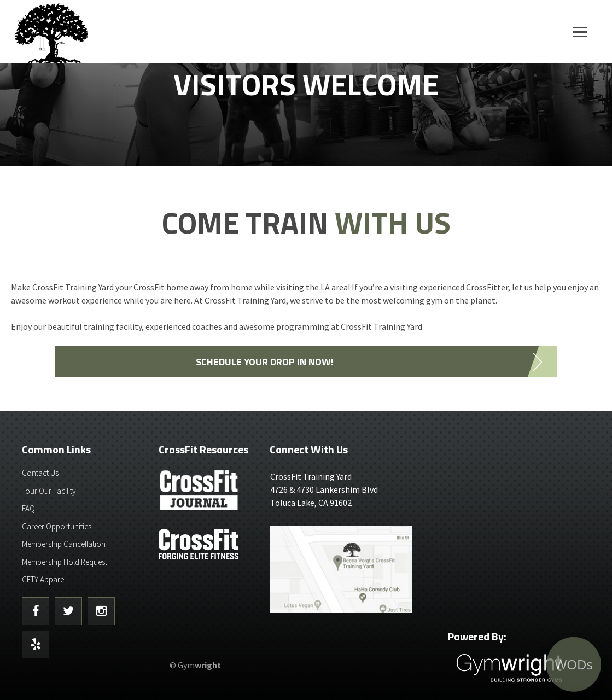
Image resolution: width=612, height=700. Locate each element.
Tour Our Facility (49, 491)
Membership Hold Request (65, 562)
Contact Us (40, 473)
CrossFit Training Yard (79, 31)
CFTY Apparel (44, 579)
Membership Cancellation (64, 544)
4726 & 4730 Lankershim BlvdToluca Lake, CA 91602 (341, 489)
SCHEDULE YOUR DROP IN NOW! (265, 362)
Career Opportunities (57, 526)
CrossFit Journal (200, 493)
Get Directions (341, 570)
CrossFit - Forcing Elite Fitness (200, 544)
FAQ (28, 508)
